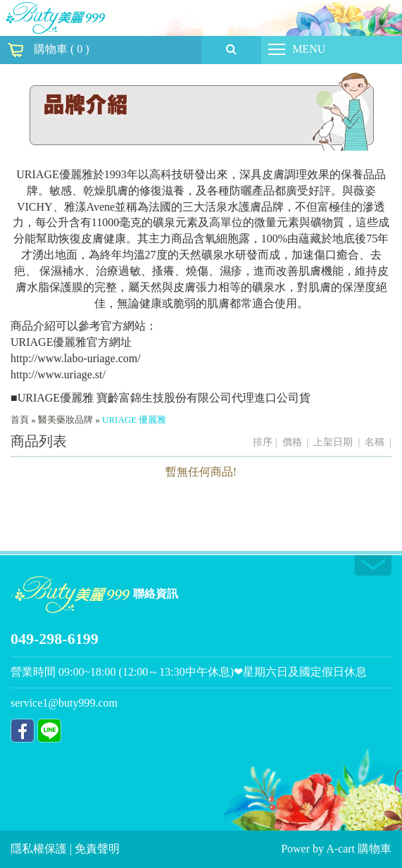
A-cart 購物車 (359, 849)
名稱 (375, 442)
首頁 (20, 420)
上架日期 (333, 442)
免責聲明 (97, 849)
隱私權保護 (40, 849)
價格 (292, 442)
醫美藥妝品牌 (65, 420)
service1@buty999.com (64, 703)
